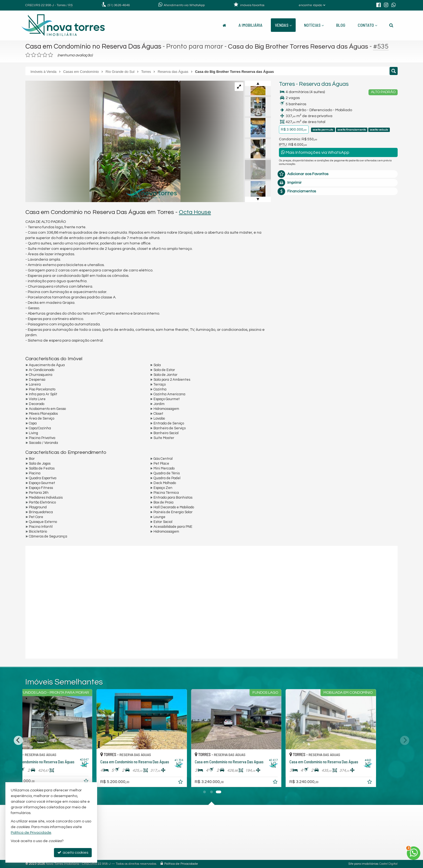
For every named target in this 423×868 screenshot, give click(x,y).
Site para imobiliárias (363, 864)
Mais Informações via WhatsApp (315, 152)
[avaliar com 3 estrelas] (39, 55)
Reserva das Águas (324, 84)
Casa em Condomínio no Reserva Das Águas (93, 46)
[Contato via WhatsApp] (414, 853)
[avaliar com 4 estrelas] (45, 55)
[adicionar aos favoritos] (109, 783)
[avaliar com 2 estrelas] (34, 55)
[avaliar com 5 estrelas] (51, 55)
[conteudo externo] (211, 601)
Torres (287, 84)
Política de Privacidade (181, 864)
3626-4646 (119, 5)
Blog (341, 25)
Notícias (314, 25)
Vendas (283, 25)
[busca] (391, 25)
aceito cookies (73, 852)
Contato (367, 25)
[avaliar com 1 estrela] (28, 55)
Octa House (195, 212)
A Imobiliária (250, 25)
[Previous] (18, 740)
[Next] (405, 740)
